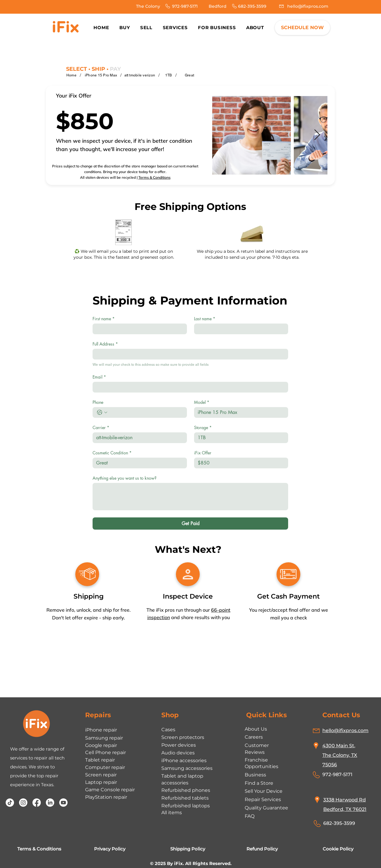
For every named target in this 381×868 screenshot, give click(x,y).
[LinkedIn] (50, 803)
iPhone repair (101, 730)
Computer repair (105, 767)
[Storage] (239, 438)
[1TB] (169, 75)
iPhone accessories (184, 761)
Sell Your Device (264, 791)
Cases (168, 730)
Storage (203, 427)
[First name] (138, 329)
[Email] (189, 387)
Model (202, 402)
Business (255, 775)
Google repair (101, 745)
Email (99, 377)
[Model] (239, 412)
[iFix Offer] (239, 463)
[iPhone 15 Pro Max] (101, 75)
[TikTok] (10, 803)
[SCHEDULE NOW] (302, 28)
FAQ (250, 816)
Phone (98, 402)
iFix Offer (203, 453)
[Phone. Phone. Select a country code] (102, 412)
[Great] (189, 75)
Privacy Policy (110, 849)
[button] (255, 28)
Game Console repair (110, 790)
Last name (205, 319)
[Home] (71, 75)
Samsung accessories (187, 768)
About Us (256, 729)
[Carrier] (138, 438)
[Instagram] (23, 803)
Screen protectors (183, 737)
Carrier (101, 427)
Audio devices (178, 753)
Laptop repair (101, 782)
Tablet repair (100, 760)
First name (104, 319)
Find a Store (259, 783)
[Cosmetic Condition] (138, 463)
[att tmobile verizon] (140, 75)
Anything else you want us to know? (125, 478)
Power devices (179, 745)
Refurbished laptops (186, 806)
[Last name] (239, 329)
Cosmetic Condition (112, 453)
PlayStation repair (106, 797)
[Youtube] (63, 803)
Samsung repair (104, 738)
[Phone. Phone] (146, 412)
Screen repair (101, 775)
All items (172, 813)
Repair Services (263, 799)
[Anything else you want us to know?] (190, 497)
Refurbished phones (186, 790)
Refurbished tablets (185, 798)
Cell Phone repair (106, 752)
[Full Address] (189, 354)
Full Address (105, 344)
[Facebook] (37, 803)
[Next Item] (317, 135)
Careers (254, 737)
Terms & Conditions (154, 177)
